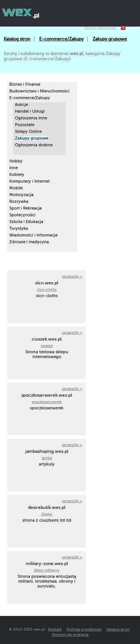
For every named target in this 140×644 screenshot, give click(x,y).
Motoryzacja (21, 195)
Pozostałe (25, 125)
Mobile (16, 188)
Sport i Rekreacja (26, 208)
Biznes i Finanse (25, 84)
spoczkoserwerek (47, 402)
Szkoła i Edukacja (26, 222)
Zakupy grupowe (110, 39)
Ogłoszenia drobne (34, 145)
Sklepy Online (28, 132)
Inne (14, 168)
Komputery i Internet (29, 181)
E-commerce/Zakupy (61, 39)
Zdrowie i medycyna (29, 242)
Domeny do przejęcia (70, 634)
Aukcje (21, 105)
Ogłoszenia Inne (31, 118)
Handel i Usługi (30, 111)
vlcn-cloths (47, 289)
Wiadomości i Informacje (33, 235)
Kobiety (17, 175)
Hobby (16, 161)
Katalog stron (17, 39)
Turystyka (19, 228)
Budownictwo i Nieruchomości (39, 91)
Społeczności (22, 215)
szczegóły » (72, 276)
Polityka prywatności (84, 629)
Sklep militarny (47, 570)
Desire (47, 514)
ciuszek (47, 346)
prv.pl (133, 28)
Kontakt (55, 629)
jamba (47, 458)
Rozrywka (19, 202)
